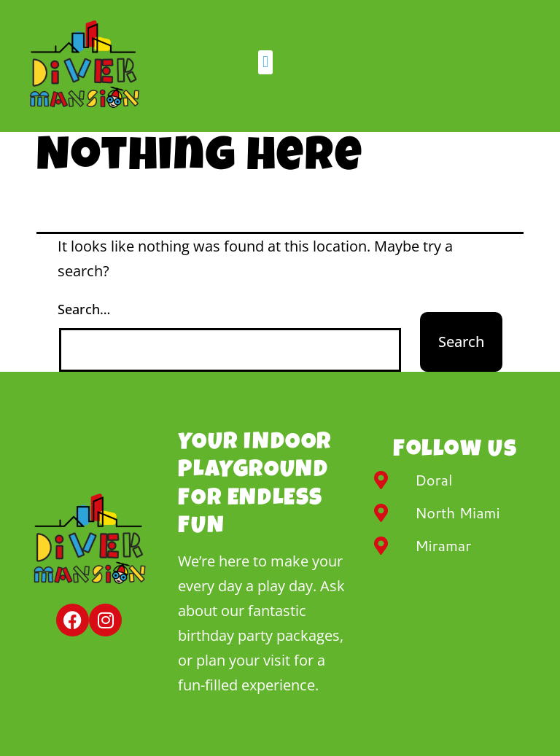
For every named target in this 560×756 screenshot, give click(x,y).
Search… (84, 309)
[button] (265, 62)
